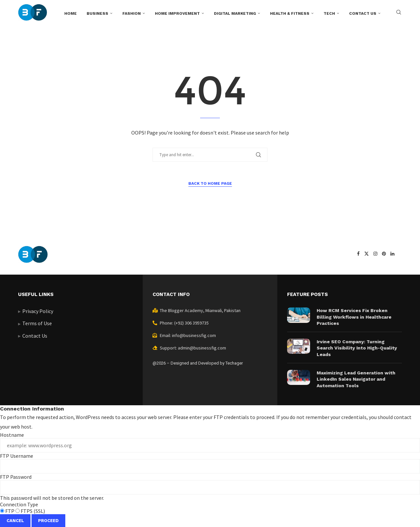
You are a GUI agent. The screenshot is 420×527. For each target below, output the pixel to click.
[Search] (399, 13)
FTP (8, 511)
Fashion (132, 13)
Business (97, 13)
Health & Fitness (290, 13)
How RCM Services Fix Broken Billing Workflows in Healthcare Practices (354, 317)
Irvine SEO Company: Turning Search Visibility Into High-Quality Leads (357, 348)
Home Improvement (177, 13)
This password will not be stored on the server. (210, 487)
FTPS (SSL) (30, 511)
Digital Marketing (235, 13)
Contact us (363, 13)
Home (71, 13)
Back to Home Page (210, 183)
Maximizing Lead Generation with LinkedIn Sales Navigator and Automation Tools (356, 379)
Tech (329, 13)
